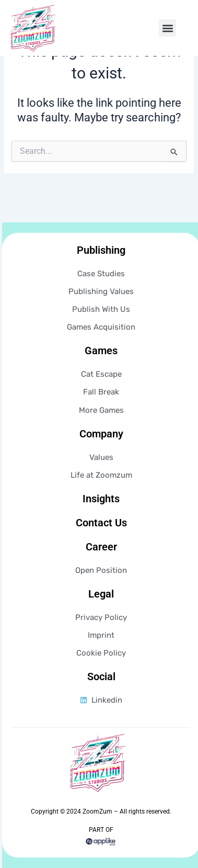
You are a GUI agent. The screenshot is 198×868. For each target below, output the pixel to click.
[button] (167, 28)
